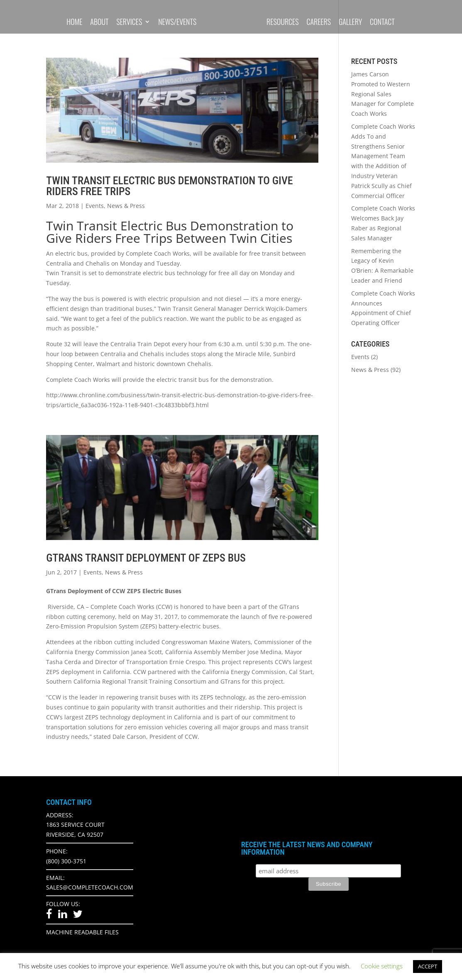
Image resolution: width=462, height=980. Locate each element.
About (99, 22)
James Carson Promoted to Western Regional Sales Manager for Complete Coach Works (383, 94)
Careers (319, 22)
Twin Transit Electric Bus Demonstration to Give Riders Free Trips (169, 186)
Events (95, 206)
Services (129, 22)
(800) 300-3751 (66, 861)
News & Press (126, 206)
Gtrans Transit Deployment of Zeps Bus (146, 558)
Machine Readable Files (82, 932)
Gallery (350, 22)
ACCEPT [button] (428, 966)
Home (74, 22)
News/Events (177, 22)
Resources (282, 22)
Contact (382, 22)
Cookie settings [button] (382, 966)
